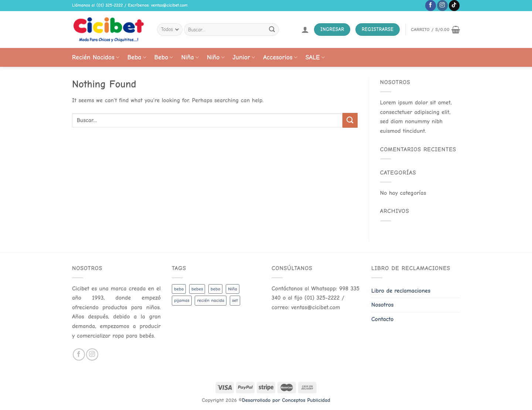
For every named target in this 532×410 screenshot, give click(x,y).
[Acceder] (305, 30)
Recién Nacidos (96, 57)
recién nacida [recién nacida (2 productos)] (211, 300)
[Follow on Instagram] (442, 6)
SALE (315, 57)
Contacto (382, 319)
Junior (244, 57)
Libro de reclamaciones (401, 291)
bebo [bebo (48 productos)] (215, 289)
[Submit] (272, 30)
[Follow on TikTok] (454, 6)
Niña (190, 57)
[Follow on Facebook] (431, 6)
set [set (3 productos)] (235, 300)
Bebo (164, 57)
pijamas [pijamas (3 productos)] (182, 300)
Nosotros (382, 305)
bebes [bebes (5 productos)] (197, 289)
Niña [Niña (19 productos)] (233, 289)
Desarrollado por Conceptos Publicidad (286, 400)
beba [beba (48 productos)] (179, 289)
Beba (137, 57)
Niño (216, 57)
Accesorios (280, 57)
